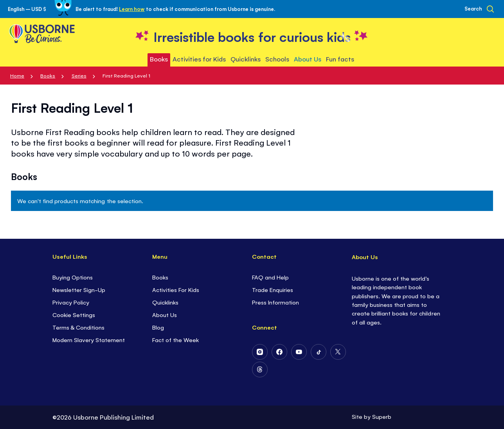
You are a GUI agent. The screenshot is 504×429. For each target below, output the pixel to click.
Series (79, 75)
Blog (158, 327)
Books (48, 75)
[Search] (479, 9)
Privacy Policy (71, 302)
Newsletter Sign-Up (79, 289)
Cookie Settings (74, 315)
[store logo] (252, 36)
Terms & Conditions (78, 327)
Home (17, 75)
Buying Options (73, 277)
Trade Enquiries (273, 289)
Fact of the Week (175, 340)
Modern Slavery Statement (89, 340)
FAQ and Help (270, 277)
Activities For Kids (176, 289)
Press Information (275, 302)
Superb (382, 416)
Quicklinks (165, 302)
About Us (165, 315)
